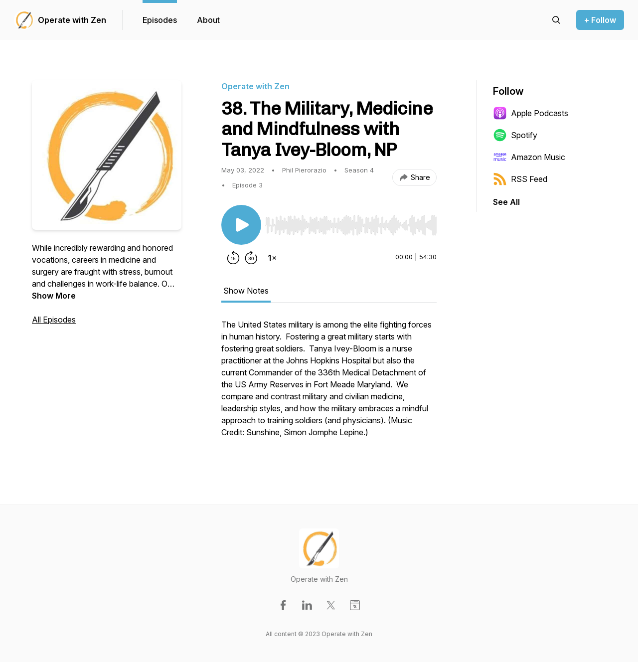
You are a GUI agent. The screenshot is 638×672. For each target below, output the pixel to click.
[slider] (351, 225)
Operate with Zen (72, 20)
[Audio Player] (351, 222)
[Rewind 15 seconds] (233, 258)
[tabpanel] (329, 383)
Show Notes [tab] (246, 291)
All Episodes (54, 320)
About (208, 20)
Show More (54, 296)
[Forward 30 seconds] (251, 258)
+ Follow (600, 20)
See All (506, 202)
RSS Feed (520, 179)
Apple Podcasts (531, 113)
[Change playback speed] (272, 258)
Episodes (160, 20)
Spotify (515, 135)
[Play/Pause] (241, 225)
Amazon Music (529, 157)
